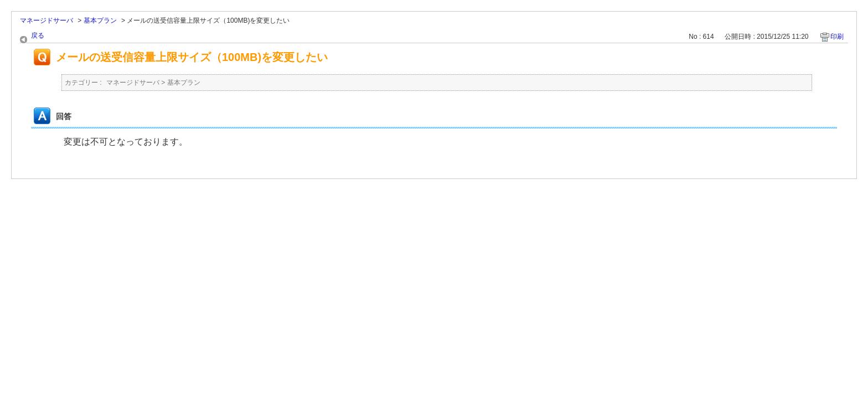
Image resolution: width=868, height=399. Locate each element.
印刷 (837, 37)
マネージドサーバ (46, 21)
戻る (38, 35)
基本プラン (100, 21)
